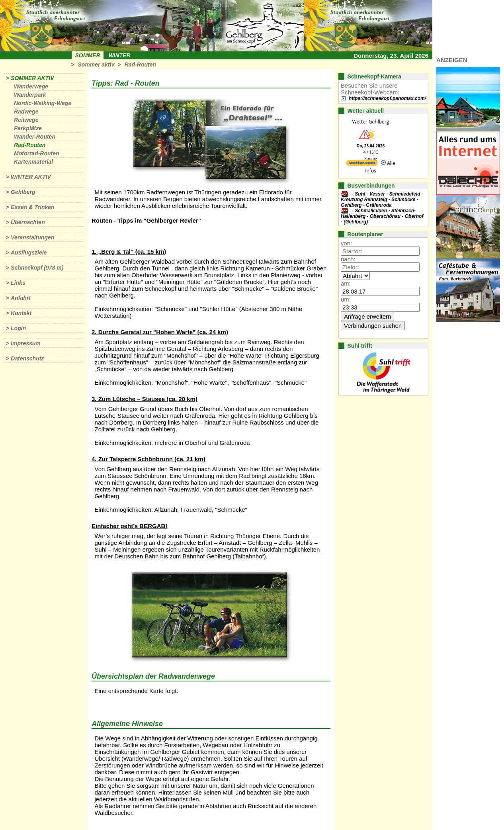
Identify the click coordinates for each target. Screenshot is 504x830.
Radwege (26, 112)
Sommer (88, 55)
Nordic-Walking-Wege (43, 103)
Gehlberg (23, 192)
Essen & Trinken (32, 207)
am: (346, 283)
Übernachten (28, 222)
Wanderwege (31, 86)
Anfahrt (21, 298)
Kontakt (21, 313)
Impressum (26, 343)
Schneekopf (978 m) (37, 268)
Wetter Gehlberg (371, 122)
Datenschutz (27, 358)
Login (18, 328)
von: (346, 243)
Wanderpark (30, 95)
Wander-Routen (35, 137)
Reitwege (26, 120)
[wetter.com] (362, 164)
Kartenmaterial (33, 162)
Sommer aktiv (96, 65)
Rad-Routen (140, 65)
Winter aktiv (31, 177)
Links (18, 283)
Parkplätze (28, 128)
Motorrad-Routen (37, 153)
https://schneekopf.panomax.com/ (387, 98)
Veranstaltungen (32, 237)
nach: (348, 259)
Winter (119, 55)
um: (346, 299)
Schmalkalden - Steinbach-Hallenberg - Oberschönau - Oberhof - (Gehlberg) (382, 216)
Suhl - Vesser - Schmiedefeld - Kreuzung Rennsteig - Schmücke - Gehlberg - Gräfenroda (382, 200)
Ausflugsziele (29, 253)
